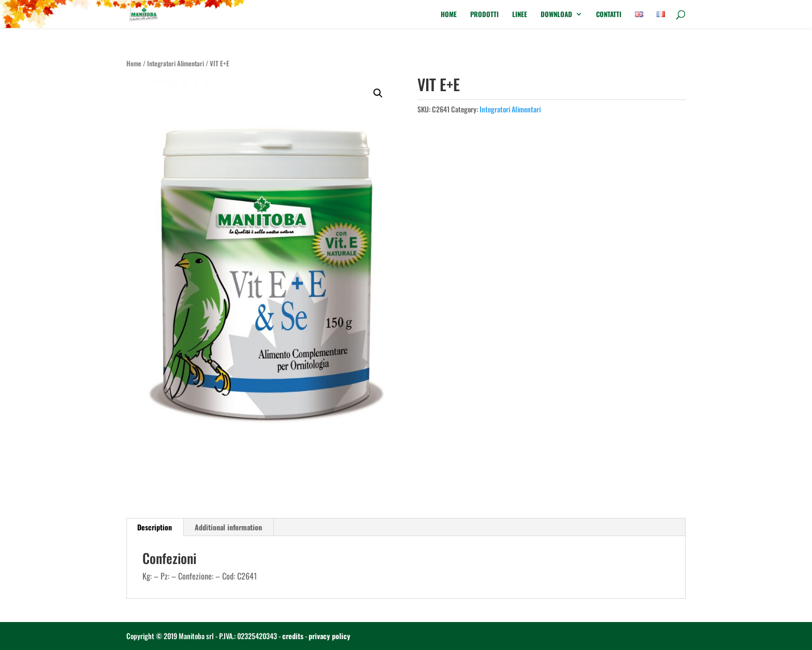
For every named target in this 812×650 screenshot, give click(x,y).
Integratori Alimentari (176, 63)
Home (449, 15)
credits (293, 636)
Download (556, 15)
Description (155, 527)
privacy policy (329, 636)
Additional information (228, 527)
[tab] (155, 527)
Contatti (609, 15)
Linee (520, 15)
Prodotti (484, 15)
